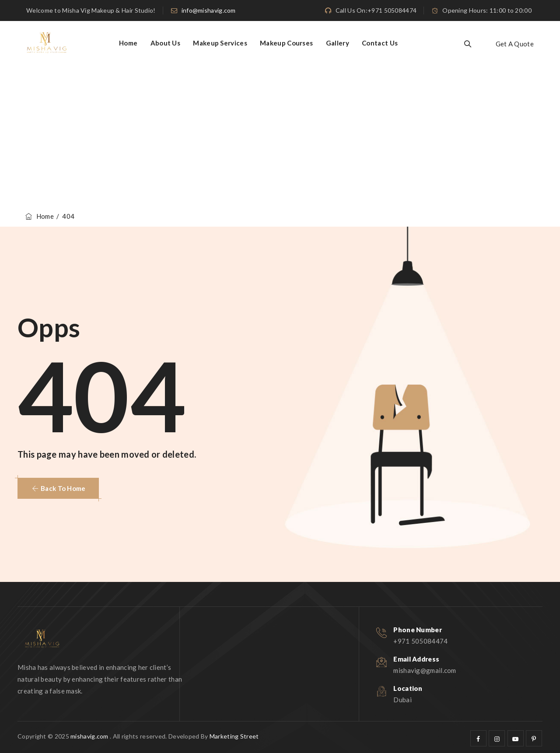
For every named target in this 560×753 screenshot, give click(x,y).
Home (128, 43)
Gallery (338, 43)
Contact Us (380, 43)
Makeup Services (220, 43)
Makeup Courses (286, 43)
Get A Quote (515, 44)
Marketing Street (234, 736)
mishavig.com (89, 736)
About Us (165, 43)
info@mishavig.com (209, 10)
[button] (58, 488)
